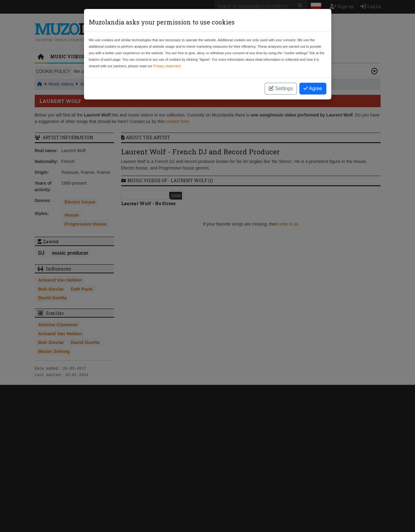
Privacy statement (167, 66)
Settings (281, 88)
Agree (313, 88)
